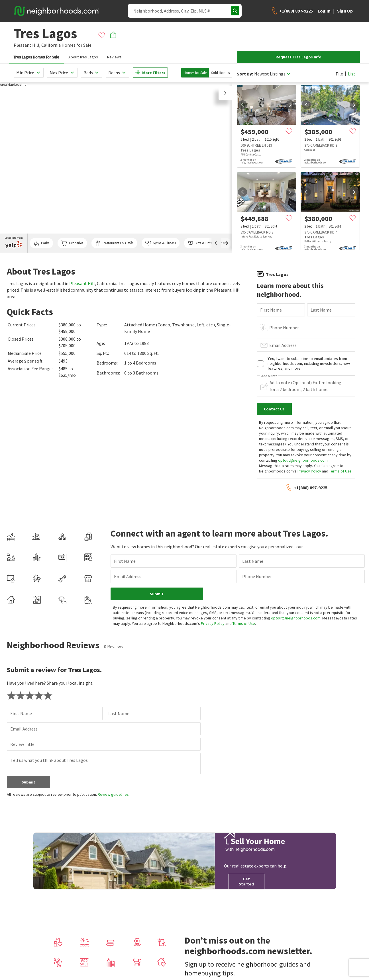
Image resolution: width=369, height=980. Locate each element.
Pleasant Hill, (27, 45)
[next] (290, 105)
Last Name (321, 310)
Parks (41, 243)
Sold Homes (220, 73)
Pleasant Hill (82, 283)
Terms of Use (340, 471)
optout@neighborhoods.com (303, 460)
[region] (116, 167)
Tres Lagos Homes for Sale (36, 57)
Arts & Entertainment (207, 243)
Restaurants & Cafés (114, 243)
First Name (271, 310)
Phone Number (284, 328)
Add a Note (269, 376)
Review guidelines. (114, 794)
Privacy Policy (309, 471)
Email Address (283, 345)
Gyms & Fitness (161, 243)
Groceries (72, 243)
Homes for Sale (195, 73)
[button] (225, 93)
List (352, 74)
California (51, 45)
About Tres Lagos (83, 57)
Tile (339, 74)
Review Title (22, 744)
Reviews (114, 57)
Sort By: (245, 74)
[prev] (242, 105)
